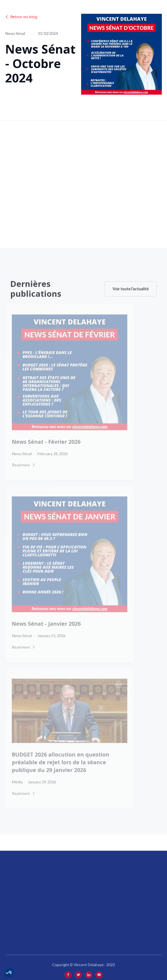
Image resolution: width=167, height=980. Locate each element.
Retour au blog (21, 17)
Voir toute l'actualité (131, 297)
